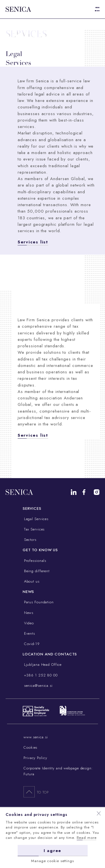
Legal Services (36, 519)
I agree (53, 850)
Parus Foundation (38, 602)
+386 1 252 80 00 (40, 675)
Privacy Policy (35, 758)
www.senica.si (36, 737)
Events (29, 633)
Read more (87, 838)
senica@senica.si (38, 686)
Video (28, 623)
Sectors (30, 540)
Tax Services (34, 529)
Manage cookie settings (52, 861)
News (28, 613)
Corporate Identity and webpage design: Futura (58, 771)
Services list (33, 242)
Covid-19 (31, 644)
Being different (36, 571)
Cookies (30, 747)
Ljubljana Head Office (42, 665)
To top (36, 792)
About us (31, 581)
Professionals (34, 561)
